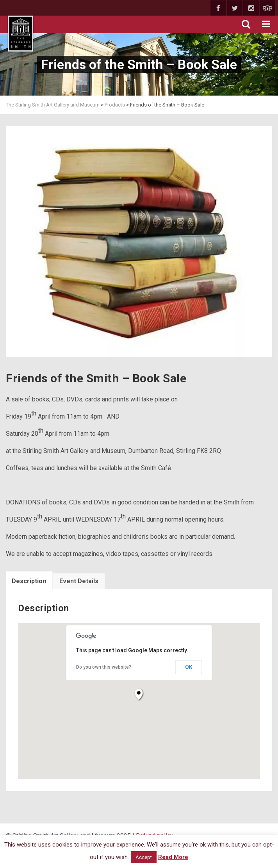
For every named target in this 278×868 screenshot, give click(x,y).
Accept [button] (144, 857)
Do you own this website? (104, 667)
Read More (173, 857)
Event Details (79, 581)
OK (189, 667)
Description (29, 581)
